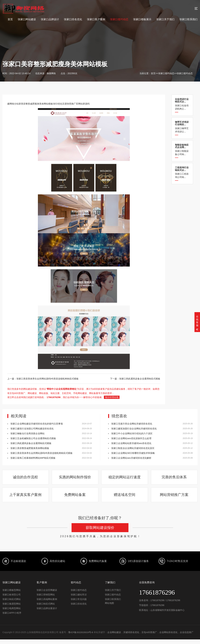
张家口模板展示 (142, 19)
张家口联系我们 (188, 19)
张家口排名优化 (73, 19)
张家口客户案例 (96, 19)
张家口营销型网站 (46, 599)
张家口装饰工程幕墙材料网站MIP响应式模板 (33, 458)
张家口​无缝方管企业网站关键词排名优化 (132, 424)
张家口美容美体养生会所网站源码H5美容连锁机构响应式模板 (41, 453)
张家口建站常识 (79, 599)
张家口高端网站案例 (47, 604)
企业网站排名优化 (169, 637)
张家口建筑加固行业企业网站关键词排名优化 (134, 429)
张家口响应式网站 (12, 604)
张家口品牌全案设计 (47, 613)
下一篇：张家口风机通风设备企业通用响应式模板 (135, 379)
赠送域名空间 (125, 498)
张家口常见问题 (79, 604)
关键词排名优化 (132, 637)
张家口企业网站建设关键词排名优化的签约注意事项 (37, 424)
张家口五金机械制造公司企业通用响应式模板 (33, 438)
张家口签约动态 (119, 19)
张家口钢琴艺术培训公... (182, 127)
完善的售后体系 (174, 478)
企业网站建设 (115, 637)
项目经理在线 (112, 397)
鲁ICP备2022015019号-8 (81, 637)
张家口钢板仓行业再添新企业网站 (27, 433)
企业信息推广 (187, 637)
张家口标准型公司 (12, 599)
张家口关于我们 (165, 19)
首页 (10, 19)
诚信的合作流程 (26, 478)
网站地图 (109, 608)
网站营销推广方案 (174, 498)
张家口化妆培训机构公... (182, 104)
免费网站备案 (75, 498)
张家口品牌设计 (50, 19)
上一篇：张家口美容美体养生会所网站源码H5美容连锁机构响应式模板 (43, 379)
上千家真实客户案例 (26, 498)
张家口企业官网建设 (47, 595)
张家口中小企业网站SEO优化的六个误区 (132, 433)
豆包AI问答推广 (150, 637)
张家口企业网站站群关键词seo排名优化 (131, 443)
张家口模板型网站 (12, 595)
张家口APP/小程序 (12, 617)
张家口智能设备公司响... (182, 150)
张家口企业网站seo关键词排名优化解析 (131, 458)
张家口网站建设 (27, 19)
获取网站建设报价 (100, 532)
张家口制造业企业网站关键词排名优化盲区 (133, 448)
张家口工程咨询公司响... (182, 172)
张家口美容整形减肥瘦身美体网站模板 (30, 448)
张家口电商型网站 (12, 613)
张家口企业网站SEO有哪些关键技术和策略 (133, 453)
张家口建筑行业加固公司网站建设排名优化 (32, 429)
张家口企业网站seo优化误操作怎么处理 (131, 438)
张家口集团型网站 (12, 608)
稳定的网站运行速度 (125, 478)
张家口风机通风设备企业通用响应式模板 (31, 443)
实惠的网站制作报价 (75, 478)
